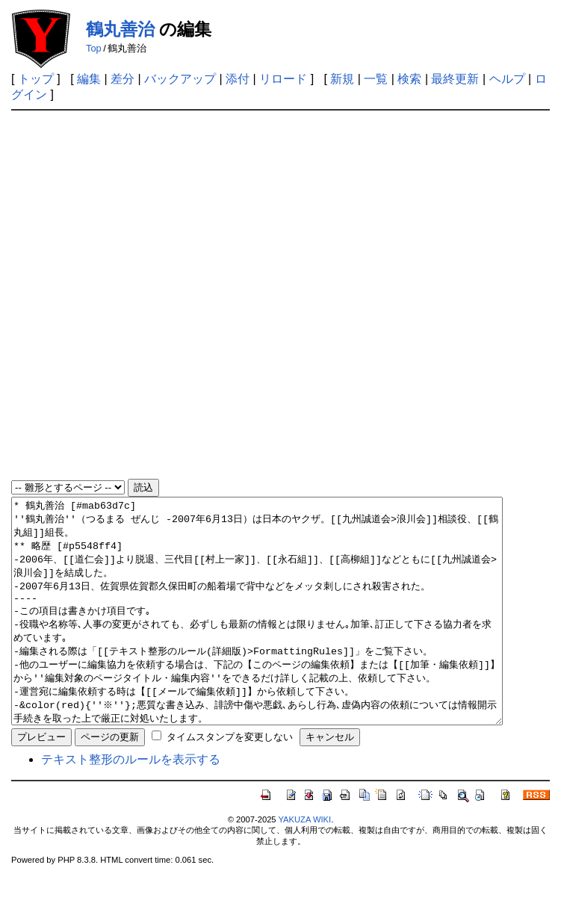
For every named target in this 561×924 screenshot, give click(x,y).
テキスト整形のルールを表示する (131, 804)
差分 (123, 79)
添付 (238, 79)
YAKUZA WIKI (304, 864)
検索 (409, 79)
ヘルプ (507, 79)
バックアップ (180, 79)
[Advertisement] (182, 295)
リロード (283, 79)
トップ (36, 79)
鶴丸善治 (120, 29)
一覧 (376, 79)
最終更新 (455, 79)
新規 (342, 79)
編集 (89, 79)
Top (94, 48)
